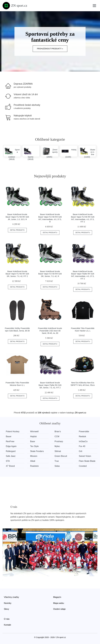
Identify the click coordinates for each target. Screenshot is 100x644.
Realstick (34, 466)
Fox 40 (82, 446)
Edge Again (11, 446)
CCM (57, 436)
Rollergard (11, 451)
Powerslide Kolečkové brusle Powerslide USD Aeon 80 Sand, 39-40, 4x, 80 (50, 331)
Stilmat (58, 451)
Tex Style (34, 446)
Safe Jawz (11, 456)
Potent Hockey (13, 431)
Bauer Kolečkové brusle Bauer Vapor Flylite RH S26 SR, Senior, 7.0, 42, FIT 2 (50, 385)
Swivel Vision (85, 456)
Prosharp (59, 441)
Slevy (6, 609)
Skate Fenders (37, 451)
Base (33, 441)
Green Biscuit (61, 456)
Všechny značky (11, 597)
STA (8, 461)
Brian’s (58, 431)
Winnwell (34, 431)
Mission (34, 456)
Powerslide (84, 431)
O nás (7, 619)
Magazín (57, 597)
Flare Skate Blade (87, 461)
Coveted (83, 466)
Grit (81, 451)
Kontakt (7, 625)
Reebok (82, 436)
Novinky (8, 603)
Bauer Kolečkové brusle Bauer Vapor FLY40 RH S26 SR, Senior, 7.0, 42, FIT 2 (17, 274)
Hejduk (33, 436)
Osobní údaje (59, 609)
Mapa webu (59, 603)
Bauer (9, 436)
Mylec (57, 446)
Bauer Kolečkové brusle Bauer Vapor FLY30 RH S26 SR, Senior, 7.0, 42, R (50, 274)
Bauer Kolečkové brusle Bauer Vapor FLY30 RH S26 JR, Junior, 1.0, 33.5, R (17, 217)
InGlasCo (83, 441)
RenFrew (10, 441)
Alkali (33, 461)
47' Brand (10, 466)
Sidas (57, 466)
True (57, 461)
